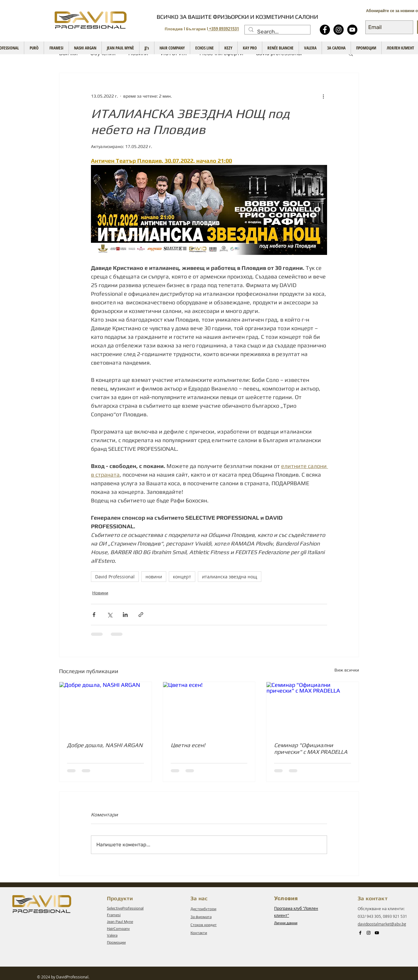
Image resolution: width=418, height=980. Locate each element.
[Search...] (277, 32)
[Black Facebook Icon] (360, 933)
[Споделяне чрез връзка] (141, 615)
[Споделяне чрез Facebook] (94, 615)
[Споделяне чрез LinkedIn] (125, 615)
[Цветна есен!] (209, 708)
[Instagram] (339, 30)
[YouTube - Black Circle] (352, 30)
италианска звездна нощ (230, 577)
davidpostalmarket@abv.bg (382, 924)
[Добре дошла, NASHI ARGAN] (105, 708)
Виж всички (347, 670)
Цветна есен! (188, 745)
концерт (182, 577)
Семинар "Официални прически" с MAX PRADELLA (311, 748)
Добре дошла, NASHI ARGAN (105, 745)
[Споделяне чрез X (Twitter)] (110, 615)
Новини (100, 593)
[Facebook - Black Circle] (325, 30)
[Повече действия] (323, 96)
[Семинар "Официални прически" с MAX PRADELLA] (313, 708)
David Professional (115, 577)
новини (154, 577)
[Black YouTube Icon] (377, 933)
